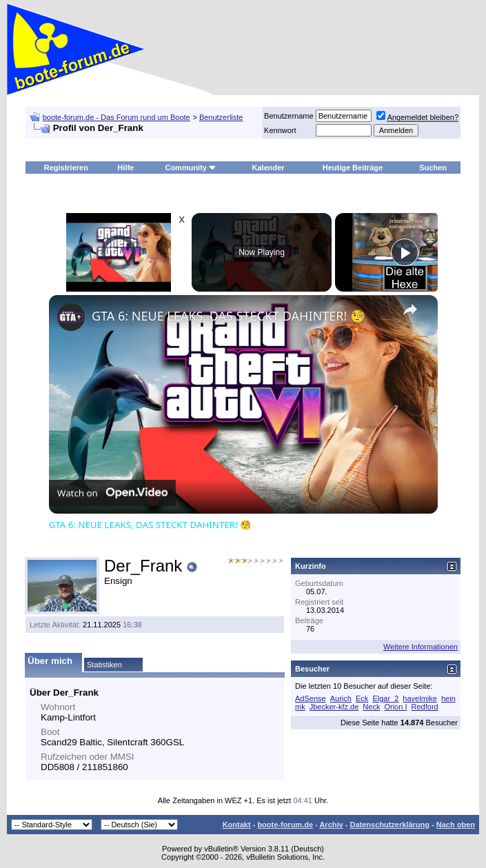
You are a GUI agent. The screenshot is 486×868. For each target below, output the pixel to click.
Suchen (433, 168)
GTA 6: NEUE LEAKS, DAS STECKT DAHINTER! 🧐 (229, 316)
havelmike (420, 698)
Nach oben (456, 825)
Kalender (269, 168)
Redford (425, 707)
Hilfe (125, 168)
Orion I (395, 707)
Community (191, 168)
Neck (371, 707)
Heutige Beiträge (353, 168)
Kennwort (280, 130)
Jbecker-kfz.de (334, 707)
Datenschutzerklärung (389, 825)
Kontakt (237, 825)
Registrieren (66, 168)
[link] (71, 317)
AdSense (311, 698)
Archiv (331, 825)
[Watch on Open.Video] (112, 493)
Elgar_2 (385, 698)
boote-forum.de (285, 825)
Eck (362, 698)
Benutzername (289, 116)
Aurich (341, 698)
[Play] (405, 252)
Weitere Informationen (421, 647)
